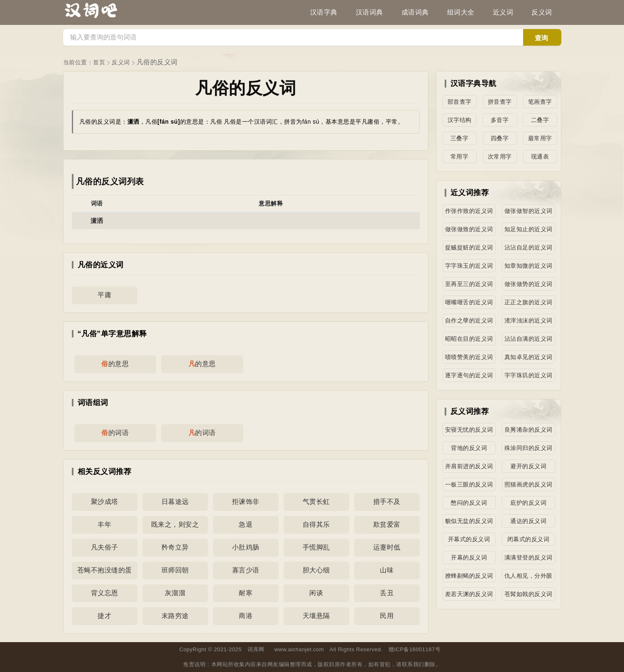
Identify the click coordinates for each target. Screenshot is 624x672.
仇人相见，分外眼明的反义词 (529, 577)
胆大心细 (316, 570)
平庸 (104, 295)
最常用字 (540, 138)
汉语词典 (370, 12)
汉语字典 (324, 12)
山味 (387, 570)
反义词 (542, 12)
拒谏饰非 (246, 502)
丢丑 (387, 593)
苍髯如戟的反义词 (529, 594)
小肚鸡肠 (246, 547)
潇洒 (97, 221)
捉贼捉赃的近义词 (469, 247)
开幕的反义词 (469, 557)
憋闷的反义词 (469, 503)
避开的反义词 (528, 466)
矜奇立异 (175, 547)
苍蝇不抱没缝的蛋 (105, 570)
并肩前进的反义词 (469, 466)
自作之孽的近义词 (469, 320)
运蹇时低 (387, 547)
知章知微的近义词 (529, 266)
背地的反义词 (469, 448)
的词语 (115, 433)
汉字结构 (460, 120)
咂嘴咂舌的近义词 (469, 302)
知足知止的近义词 (529, 229)
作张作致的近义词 (469, 211)
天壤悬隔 (316, 616)
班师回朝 (175, 570)
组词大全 (461, 12)
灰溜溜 (175, 593)
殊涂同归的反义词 (529, 448)
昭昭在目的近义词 (469, 339)
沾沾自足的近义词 (529, 247)
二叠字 (540, 120)
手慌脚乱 (316, 547)
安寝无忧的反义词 (469, 430)
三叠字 (460, 138)
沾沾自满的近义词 (529, 339)
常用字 (460, 156)
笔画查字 (540, 102)
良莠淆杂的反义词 (529, 430)
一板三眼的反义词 (469, 484)
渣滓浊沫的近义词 (529, 320)
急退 (246, 524)
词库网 (256, 649)
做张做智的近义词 (529, 211)
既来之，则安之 (175, 524)
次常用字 (500, 156)
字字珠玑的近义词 (529, 375)
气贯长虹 (316, 502)
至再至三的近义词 (469, 284)
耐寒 (246, 593)
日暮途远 (175, 502)
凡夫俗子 (105, 547)
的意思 (115, 364)
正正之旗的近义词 (529, 302)
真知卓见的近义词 (529, 357)
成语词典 (415, 12)
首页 (99, 62)
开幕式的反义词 (469, 539)
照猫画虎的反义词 (529, 484)
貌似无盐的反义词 (469, 521)
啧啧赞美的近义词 (469, 357)
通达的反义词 (528, 521)
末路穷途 (175, 616)
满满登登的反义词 (529, 557)
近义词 (503, 12)
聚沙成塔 (105, 502)
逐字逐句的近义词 (469, 375)
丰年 (104, 524)
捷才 (104, 616)
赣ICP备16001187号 (415, 649)
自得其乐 (316, 524)
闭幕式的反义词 (529, 539)
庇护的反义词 (528, 503)
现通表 (540, 156)
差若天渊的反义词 (469, 594)
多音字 (500, 120)
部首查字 (460, 102)
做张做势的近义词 (529, 284)
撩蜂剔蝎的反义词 (469, 576)
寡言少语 (246, 570)
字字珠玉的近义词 (469, 266)
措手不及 (387, 502)
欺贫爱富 (387, 524)
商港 (246, 616)
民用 (387, 616)
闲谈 (316, 593)
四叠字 (500, 138)
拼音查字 (500, 102)
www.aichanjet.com (299, 649)
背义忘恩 (105, 593)
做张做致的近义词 (469, 229)
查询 (541, 38)
